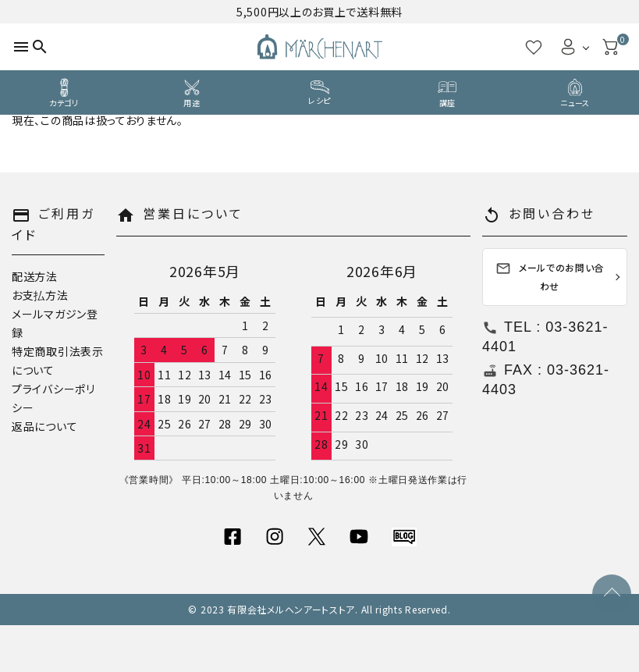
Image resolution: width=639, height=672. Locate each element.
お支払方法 (40, 295)
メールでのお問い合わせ (550, 277)
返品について (44, 426)
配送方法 (35, 276)
